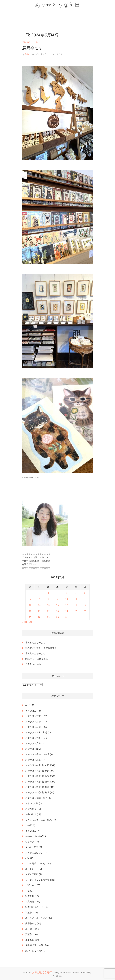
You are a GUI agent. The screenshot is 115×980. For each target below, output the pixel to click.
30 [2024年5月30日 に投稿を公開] (57, 617)
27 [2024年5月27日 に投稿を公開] (30, 617)
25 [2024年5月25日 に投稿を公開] (76, 611)
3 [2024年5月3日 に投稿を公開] (67, 593)
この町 (29, 825)
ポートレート (32, 869)
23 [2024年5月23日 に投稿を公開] (57, 611)
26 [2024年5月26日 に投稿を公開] (85, 611)
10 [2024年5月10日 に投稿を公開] (67, 599)
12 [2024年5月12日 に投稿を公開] (85, 599)
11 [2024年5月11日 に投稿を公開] (76, 599)
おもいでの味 (32, 803)
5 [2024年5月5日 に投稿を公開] (85, 593)
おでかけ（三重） (34, 716)
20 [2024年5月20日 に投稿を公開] (30, 611)
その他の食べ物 (33, 836)
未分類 (35, 42)
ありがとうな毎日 (57, 5)
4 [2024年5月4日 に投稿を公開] (76, 593)
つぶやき (30, 842)
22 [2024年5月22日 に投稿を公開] (48, 611)
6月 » (31, 622)
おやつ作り (31, 809)
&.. (27, 705)
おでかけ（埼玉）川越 (36, 732)
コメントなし (57, 54)
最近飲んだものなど (35, 642)
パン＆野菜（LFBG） (36, 863)
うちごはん (31, 711)
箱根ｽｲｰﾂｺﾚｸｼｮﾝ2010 (36, 945)
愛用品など (31, 923)
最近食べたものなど (35, 653)
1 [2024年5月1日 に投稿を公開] (48, 593)
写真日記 (27, 42)
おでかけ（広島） (34, 743)
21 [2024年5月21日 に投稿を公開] (39, 611)
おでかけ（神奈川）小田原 (38, 765)
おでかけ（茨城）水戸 (36, 798)
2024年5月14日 (39, 54)
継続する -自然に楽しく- (38, 659)
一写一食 (30, 885)
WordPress (58, 976)
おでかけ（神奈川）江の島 (38, 782)
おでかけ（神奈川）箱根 (37, 787)
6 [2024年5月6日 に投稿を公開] (30, 599)
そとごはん (31, 831)
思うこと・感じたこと (36, 918)
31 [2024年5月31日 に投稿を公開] (67, 617)
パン (28, 858)
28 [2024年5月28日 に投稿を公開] (39, 617)
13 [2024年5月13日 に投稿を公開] (30, 605)
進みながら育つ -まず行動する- (41, 648)
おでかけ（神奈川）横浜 (37, 771)
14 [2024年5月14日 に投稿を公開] (39, 605)
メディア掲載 (32, 874)
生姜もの (30, 940)
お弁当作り (31, 814)
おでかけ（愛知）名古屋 (37, 754)
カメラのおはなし (34, 853)
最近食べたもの (33, 664)
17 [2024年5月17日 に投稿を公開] (67, 605)
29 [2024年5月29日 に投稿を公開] (48, 617)
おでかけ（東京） (34, 760)
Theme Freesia (73, 973)
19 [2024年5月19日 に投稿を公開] (85, 605)
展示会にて (32, 48)
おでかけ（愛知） (34, 749)
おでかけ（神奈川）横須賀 (38, 776)
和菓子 (29, 912)
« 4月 (24, 622)
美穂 (27, 54)
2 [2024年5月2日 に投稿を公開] (57, 593)
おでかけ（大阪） (34, 738)
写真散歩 (30, 896)
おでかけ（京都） (34, 722)
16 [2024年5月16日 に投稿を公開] (57, 605)
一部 (28, 891)
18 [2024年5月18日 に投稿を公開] (76, 605)
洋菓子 (29, 934)
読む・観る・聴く (34, 951)
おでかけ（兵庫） (34, 727)
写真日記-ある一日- (35, 907)
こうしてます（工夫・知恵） (40, 820)
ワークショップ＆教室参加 (38, 880)
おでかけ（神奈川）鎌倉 (37, 792)
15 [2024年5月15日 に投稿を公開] (48, 605)
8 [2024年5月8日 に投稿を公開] (48, 599)
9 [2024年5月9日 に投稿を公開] (57, 599)
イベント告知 (32, 847)
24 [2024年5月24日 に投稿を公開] (67, 611)
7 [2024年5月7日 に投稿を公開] (39, 599)
